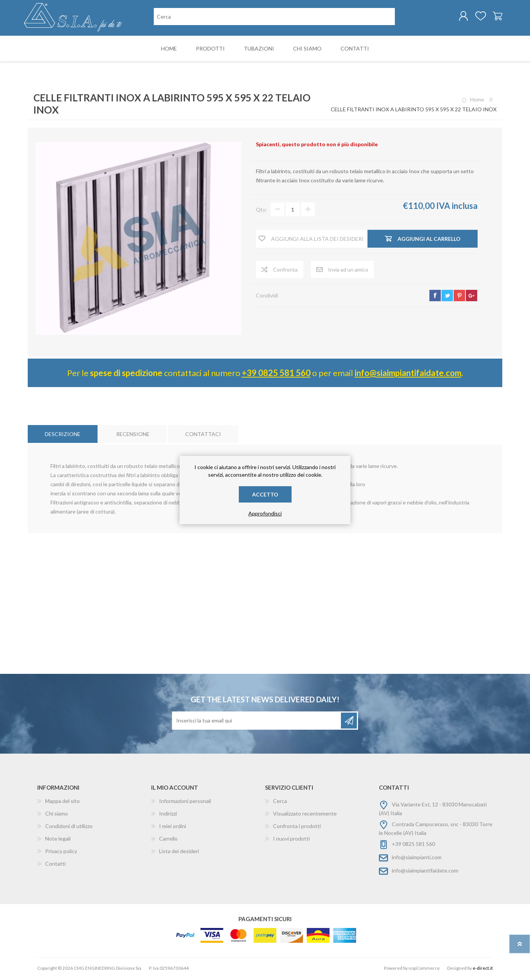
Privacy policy (61, 853)
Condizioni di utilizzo (69, 827)
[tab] (63, 435)
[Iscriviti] (257, 722)
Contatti (55, 865)
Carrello (494, 17)
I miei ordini (173, 827)
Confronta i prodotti (297, 827)
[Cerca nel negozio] (274, 17)
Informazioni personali (185, 802)
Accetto (265, 494)
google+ (472, 297)
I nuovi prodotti (291, 840)
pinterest (459, 297)
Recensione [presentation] (133, 435)
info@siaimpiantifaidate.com (408, 374)
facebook (435, 297)
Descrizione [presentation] (63, 435)
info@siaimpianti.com (417, 859)
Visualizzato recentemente (305, 815)
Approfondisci (265, 513)
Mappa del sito (62, 802)
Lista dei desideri (179, 853)
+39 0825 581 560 (276, 374)
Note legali (58, 840)
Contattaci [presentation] (203, 435)
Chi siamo (57, 815)
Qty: (261, 211)
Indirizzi (168, 815)
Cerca (280, 802)
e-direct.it (483, 970)
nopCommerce (424, 970)
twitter (447, 297)
